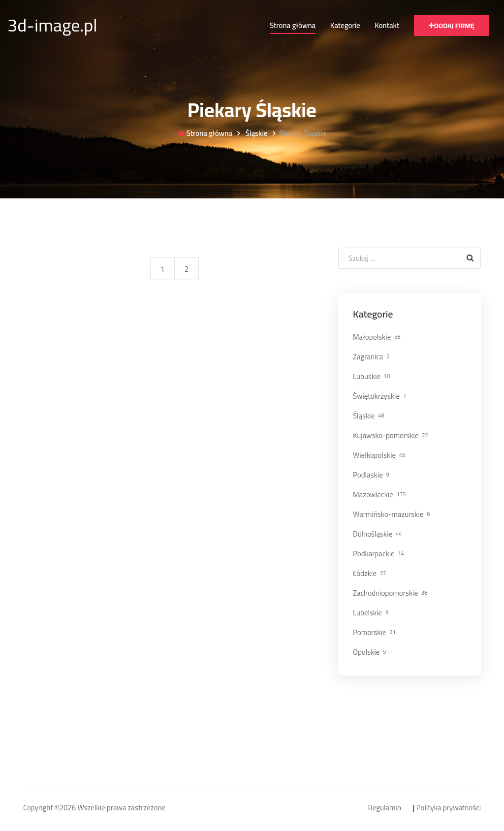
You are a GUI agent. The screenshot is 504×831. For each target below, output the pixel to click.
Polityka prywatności (449, 808)
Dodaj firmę (452, 26)
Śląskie (255, 134)
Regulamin (385, 808)
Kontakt (387, 25)
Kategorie (345, 25)
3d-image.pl (52, 25)
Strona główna (293, 25)
